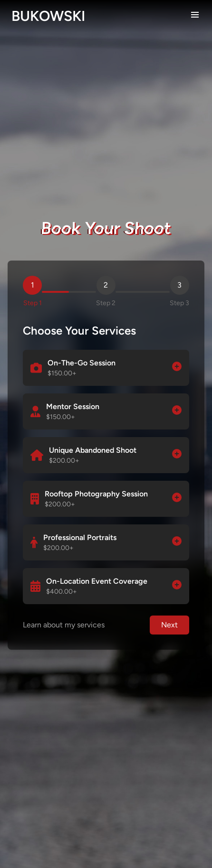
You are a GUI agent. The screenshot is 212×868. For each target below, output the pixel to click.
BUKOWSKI (48, 16)
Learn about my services (64, 625)
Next (169, 625)
